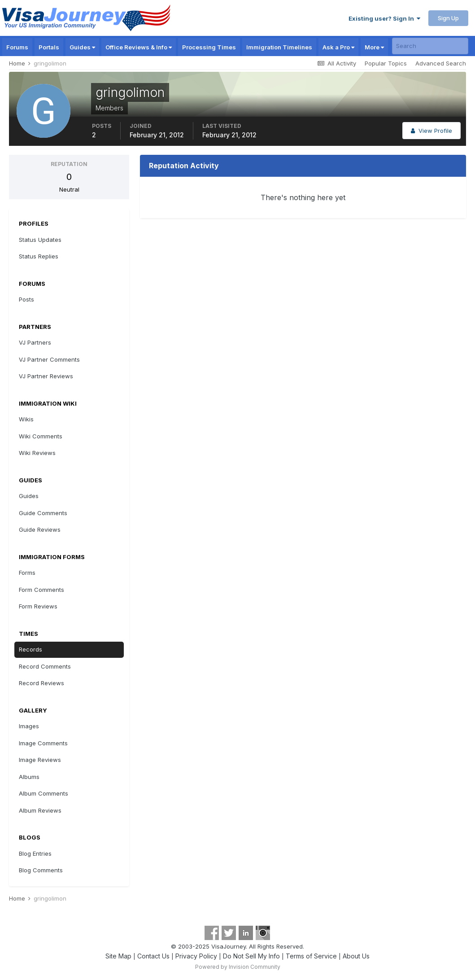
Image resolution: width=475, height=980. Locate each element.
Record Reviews (41, 683)
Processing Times (209, 47)
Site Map (118, 956)
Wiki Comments (41, 436)
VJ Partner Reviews (46, 376)
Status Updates (40, 240)
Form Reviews (38, 606)
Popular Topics (386, 63)
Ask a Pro (338, 47)
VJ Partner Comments (49, 359)
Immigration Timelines (279, 47)
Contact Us (153, 956)
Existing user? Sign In (384, 18)
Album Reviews (40, 810)
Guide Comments (43, 513)
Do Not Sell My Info (251, 956)
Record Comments (45, 666)
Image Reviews (40, 760)
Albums (29, 777)
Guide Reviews (40, 529)
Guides (82, 47)
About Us (356, 956)
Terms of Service (311, 956)
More (374, 47)
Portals (49, 47)
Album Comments (44, 793)
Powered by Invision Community (238, 967)
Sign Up (448, 18)
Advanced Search (441, 63)
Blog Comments (41, 870)
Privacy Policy (196, 956)
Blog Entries (35, 853)
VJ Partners (35, 342)
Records (31, 649)
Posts (26, 299)
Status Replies (39, 256)
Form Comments (41, 590)
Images (29, 726)
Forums (17, 47)
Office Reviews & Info (139, 47)
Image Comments (43, 743)
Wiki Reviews (37, 453)
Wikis (26, 419)
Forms (27, 573)
